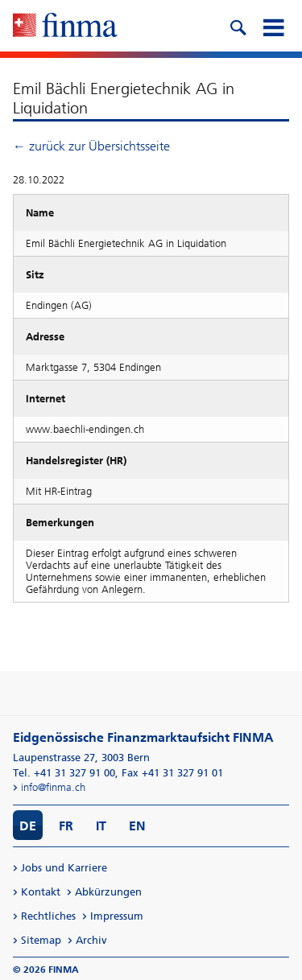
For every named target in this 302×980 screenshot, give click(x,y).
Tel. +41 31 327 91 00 (64, 773)
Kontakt (41, 892)
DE (28, 826)
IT (101, 826)
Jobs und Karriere (64, 868)
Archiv (91, 940)
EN (137, 826)
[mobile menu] (273, 26)
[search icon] (238, 26)
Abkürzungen (108, 892)
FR (66, 826)
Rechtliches (48, 916)
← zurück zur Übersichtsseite (91, 146)
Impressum (117, 916)
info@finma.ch (53, 787)
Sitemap (41, 940)
